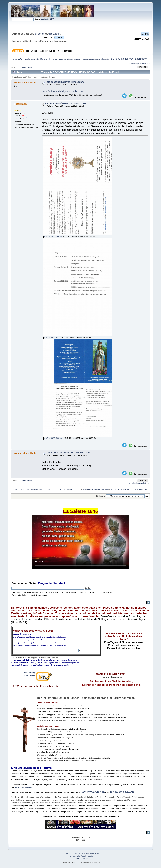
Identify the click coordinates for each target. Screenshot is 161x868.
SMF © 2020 (80, 853)
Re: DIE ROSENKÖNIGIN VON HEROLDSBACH (67, 103)
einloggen (39, 34)
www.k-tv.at (30, 678)
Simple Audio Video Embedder (82, 856)
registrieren (55, 34)
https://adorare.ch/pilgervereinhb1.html (63, 91)
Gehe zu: (101, 496)
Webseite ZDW (48, 19)
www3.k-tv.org (29, 673)
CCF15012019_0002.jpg (53, 438)
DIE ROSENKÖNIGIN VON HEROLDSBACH (67, 82)
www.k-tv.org (30, 675)
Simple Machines (92, 853)
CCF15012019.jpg (50, 337)
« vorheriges (134, 64)
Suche (16, 583)
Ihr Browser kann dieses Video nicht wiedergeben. (80, 542)
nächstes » (145, 64)
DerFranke (22, 104)
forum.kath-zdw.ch (122, 792)
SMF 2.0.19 (69, 853)
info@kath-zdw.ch (23, 787)
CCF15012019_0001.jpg (53, 236)
